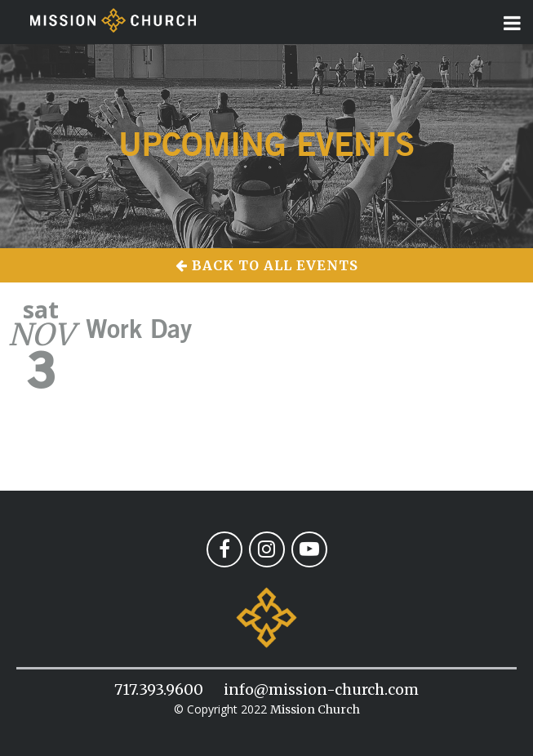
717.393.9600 (159, 689)
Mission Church (315, 709)
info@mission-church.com (321, 689)
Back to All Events (267, 265)
